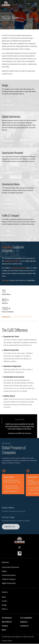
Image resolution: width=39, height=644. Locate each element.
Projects (5, 626)
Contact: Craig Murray (10, 492)
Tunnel (4, 601)
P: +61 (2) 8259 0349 (10, 486)
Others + (5, 609)
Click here (5, 281)
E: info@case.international (12, 488)
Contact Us (5, 22)
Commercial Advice (9, 575)
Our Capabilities (26, 618)
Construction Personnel (10, 567)
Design (4, 572)
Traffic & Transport (9, 579)
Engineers (24, 622)
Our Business (7, 618)
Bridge (4, 605)
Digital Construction (9, 583)
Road (4, 597)
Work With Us (7, 622)
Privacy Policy (7, 641)
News (4, 630)
